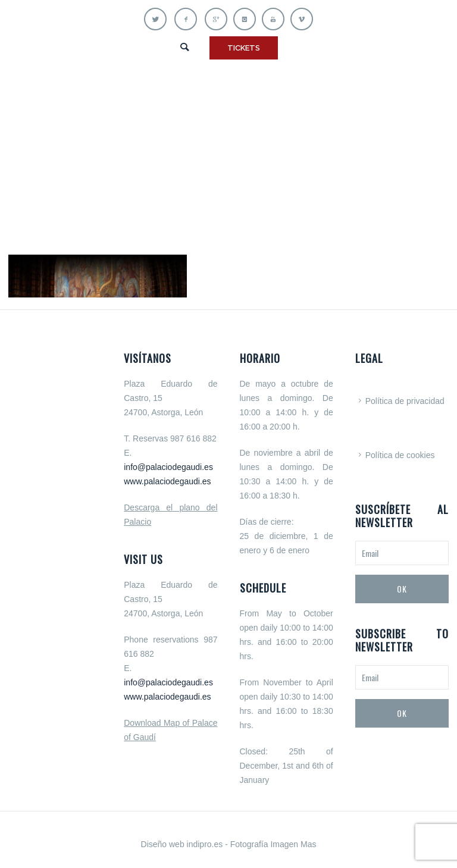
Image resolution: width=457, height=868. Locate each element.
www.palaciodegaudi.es (167, 481)
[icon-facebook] (189, 19)
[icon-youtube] (276, 19)
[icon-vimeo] (302, 19)
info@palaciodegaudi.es (168, 467)
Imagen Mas (293, 844)
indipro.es (205, 844)
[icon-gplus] (219, 19)
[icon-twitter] (158, 19)
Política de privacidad (405, 401)
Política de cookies (400, 455)
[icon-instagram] (248, 19)
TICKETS (244, 48)
